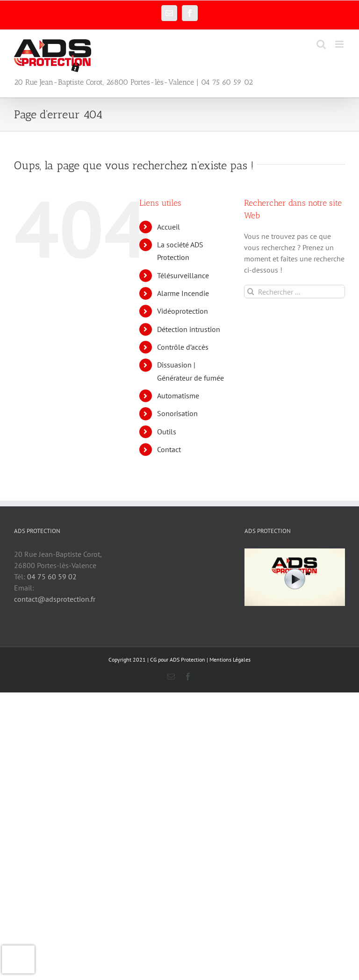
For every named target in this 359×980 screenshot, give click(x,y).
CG (153, 659)
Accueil (169, 227)
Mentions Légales (230, 659)
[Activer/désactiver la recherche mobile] (321, 44)
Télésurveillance (183, 275)
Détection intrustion (189, 329)
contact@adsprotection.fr (55, 599)
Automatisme (178, 396)
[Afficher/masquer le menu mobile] (340, 44)
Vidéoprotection (183, 311)
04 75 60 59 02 (52, 576)
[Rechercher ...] (294, 292)
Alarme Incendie (183, 293)
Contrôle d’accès (183, 347)
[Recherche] (251, 292)
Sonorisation (177, 413)
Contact (169, 449)
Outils (167, 432)
